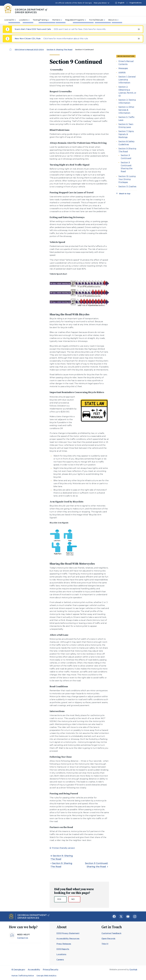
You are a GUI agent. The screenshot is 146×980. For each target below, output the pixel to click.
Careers (60, 960)
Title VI (105, 944)
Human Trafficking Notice (23, 976)
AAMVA (122, 73)
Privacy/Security (51, 970)
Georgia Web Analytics (46, 976)
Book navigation (126, 56)
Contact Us (23, 938)
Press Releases (64, 944)
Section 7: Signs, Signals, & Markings (126, 134)
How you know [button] (100, 3)
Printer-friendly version (64, 848)
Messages (123, 68)
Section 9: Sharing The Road (59, 50)
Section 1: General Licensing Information (127, 80)
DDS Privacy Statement (68, 933)
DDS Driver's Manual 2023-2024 (29, 50)
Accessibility (34, 970)
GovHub (133, 970)
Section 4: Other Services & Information (126, 110)
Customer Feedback (111, 933)
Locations (61, 954)
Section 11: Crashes (127, 186)
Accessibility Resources (68, 939)
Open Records (108, 939)
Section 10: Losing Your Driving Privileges (127, 179)
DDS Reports (63, 949)
